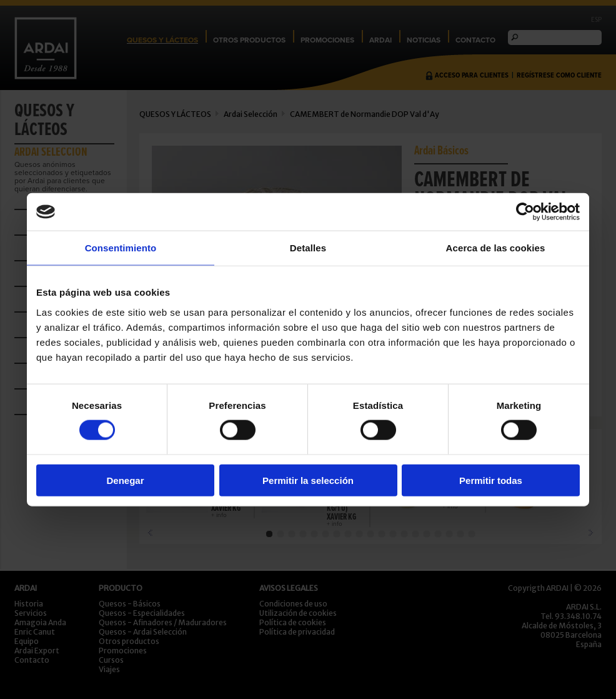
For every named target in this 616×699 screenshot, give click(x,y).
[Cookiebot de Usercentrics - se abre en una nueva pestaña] (525, 212)
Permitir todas (491, 480)
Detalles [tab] (308, 248)
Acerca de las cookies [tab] (496, 248)
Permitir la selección (308, 480)
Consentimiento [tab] (121, 248)
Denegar (125, 480)
